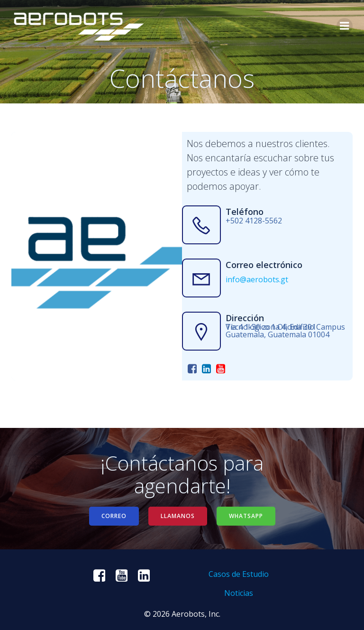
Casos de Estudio (239, 574)
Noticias (239, 593)
